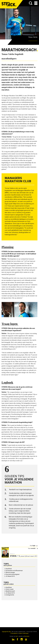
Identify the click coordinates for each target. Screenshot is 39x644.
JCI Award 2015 (10, 576)
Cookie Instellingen (24, 633)
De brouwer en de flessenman (14, 571)
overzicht (33, 548)
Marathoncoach (10, 591)
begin (34, 546)
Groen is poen (10, 589)
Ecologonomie (10, 595)
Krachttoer (9, 569)
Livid (16, 636)
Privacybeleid (14, 633)
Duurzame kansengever (13, 574)
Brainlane (27, 636)
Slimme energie (10, 572)
